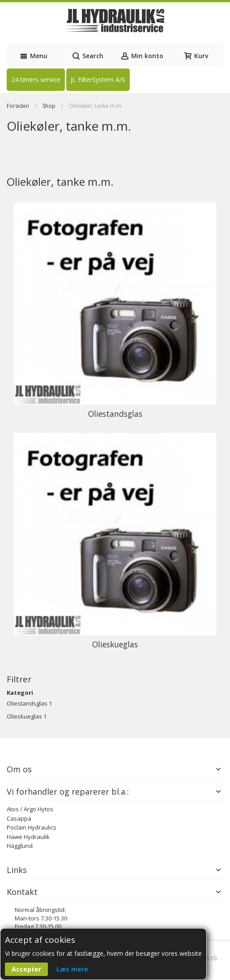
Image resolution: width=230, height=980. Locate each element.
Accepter (26, 969)
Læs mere (72, 969)
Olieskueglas (24, 716)
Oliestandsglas (27, 703)
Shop (50, 106)
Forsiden (19, 106)
